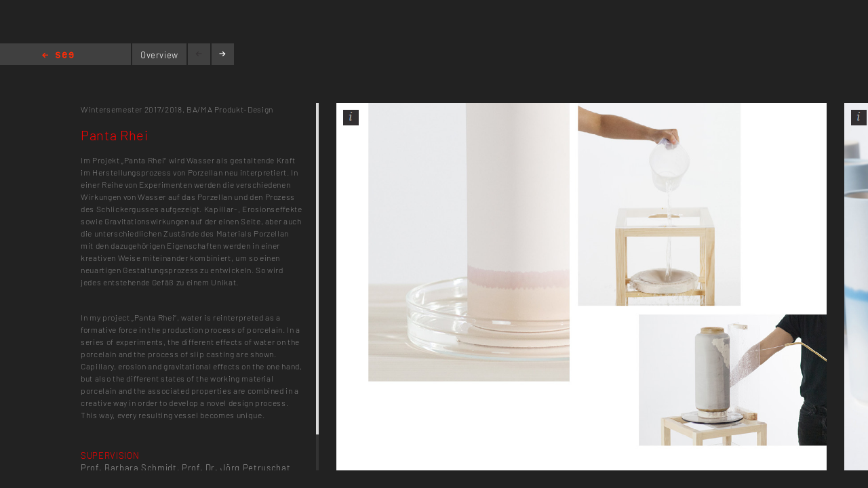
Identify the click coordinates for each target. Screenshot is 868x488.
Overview (159, 55)
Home (58, 56)
